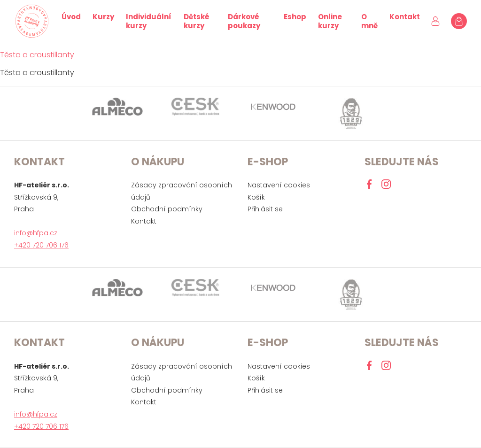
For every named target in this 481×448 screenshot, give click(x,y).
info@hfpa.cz (36, 233)
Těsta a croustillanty (37, 55)
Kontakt (405, 17)
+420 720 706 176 (41, 245)
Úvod (71, 17)
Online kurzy (330, 21)
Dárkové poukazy (244, 21)
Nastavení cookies (279, 185)
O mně (369, 21)
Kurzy (103, 17)
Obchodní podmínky (167, 209)
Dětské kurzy (197, 21)
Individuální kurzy (149, 21)
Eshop (295, 17)
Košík (256, 197)
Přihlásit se (265, 209)
